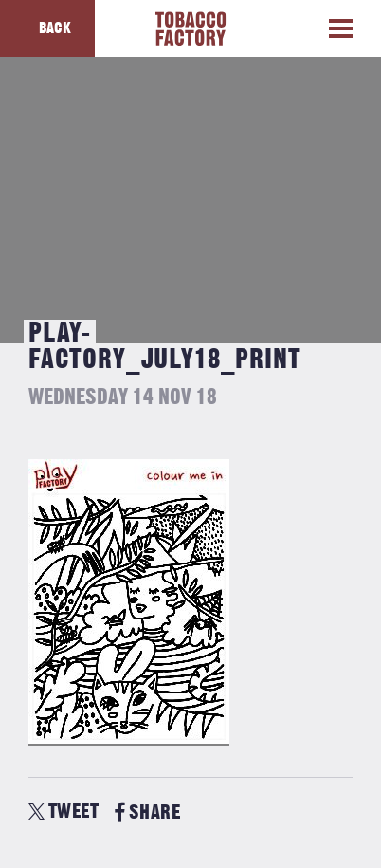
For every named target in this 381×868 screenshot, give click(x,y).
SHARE (147, 813)
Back (55, 28)
